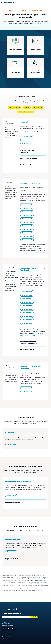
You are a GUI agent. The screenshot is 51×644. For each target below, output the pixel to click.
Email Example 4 (27, 215)
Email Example (11, 496)
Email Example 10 (27, 236)
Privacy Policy (5, 636)
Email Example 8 (27, 229)
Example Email (11, 444)
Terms (12, 636)
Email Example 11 (27, 240)
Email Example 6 (27, 222)
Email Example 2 (27, 140)
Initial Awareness (14, 108)
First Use (27, 108)
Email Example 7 (27, 226)
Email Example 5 (27, 219)
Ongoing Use (38, 108)
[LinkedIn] (4, 629)
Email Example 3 (27, 144)
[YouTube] (8, 629)
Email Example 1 (27, 136)
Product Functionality (26, 112)
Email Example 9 (27, 233)
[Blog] (13, 629)
